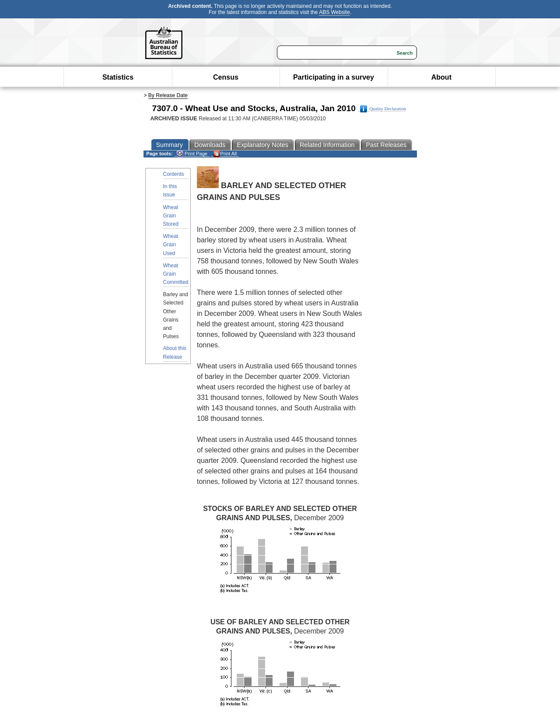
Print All (225, 154)
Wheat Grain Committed (176, 274)
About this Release (175, 352)
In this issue (170, 191)
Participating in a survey (334, 77)
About (441, 77)
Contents (174, 174)
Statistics (118, 77)
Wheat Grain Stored (171, 216)
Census (226, 77)
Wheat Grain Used (171, 245)
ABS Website (334, 12)
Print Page (192, 154)
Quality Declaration (383, 109)
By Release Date (168, 95)
